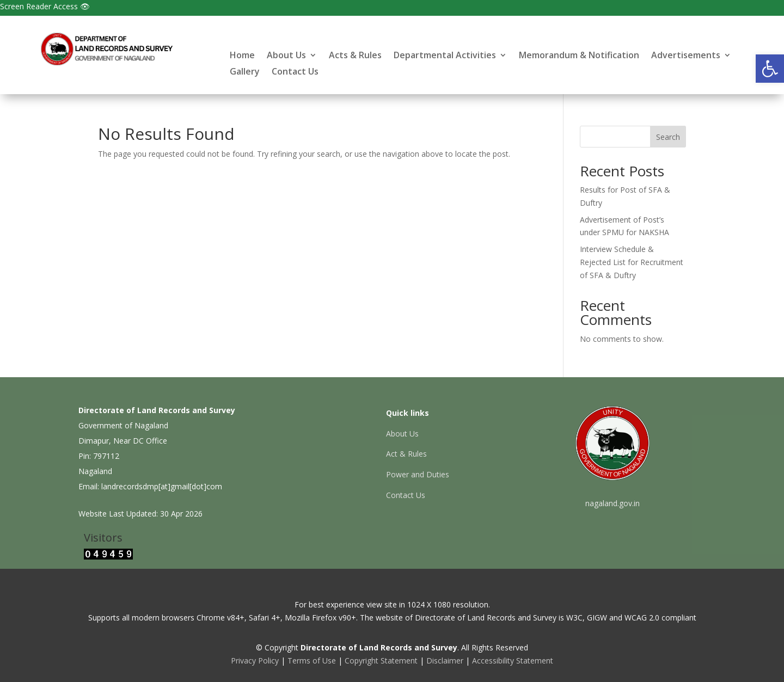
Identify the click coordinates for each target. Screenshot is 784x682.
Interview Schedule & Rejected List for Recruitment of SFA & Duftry (632, 262)
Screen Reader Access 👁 (45, 6)
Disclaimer (445, 661)
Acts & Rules (355, 56)
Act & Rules (406, 454)
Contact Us (295, 72)
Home (242, 56)
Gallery (245, 72)
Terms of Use (312, 661)
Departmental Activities (445, 56)
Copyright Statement (381, 661)
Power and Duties (418, 474)
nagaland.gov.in (612, 503)
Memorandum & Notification (579, 56)
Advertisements (686, 56)
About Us (286, 56)
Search (668, 137)
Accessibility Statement (513, 661)
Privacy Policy (255, 661)
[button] (770, 69)
